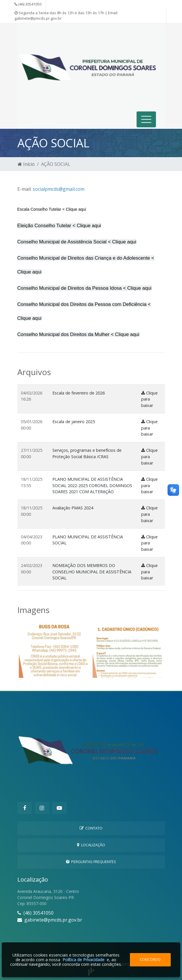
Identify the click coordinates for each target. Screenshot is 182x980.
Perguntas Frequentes (91, 862)
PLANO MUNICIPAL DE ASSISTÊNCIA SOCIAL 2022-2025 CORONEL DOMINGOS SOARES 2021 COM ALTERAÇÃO (92, 485)
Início (26, 164)
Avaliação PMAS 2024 (73, 508)
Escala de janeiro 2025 (74, 422)
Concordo (150, 959)
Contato (91, 828)
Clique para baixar (149, 399)
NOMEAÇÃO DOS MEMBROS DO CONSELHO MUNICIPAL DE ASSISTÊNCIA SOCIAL (92, 572)
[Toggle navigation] (146, 119)
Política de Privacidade (83, 960)
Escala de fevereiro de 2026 (79, 393)
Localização (91, 845)
